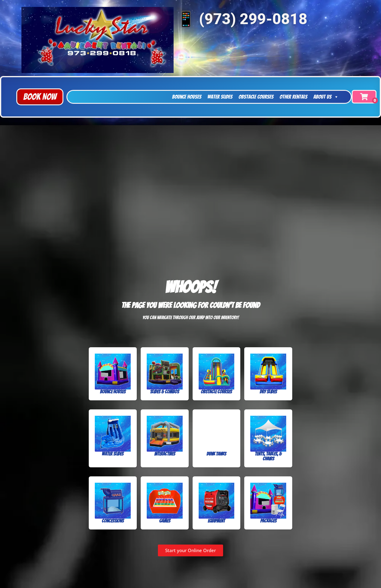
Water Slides (220, 97)
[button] (40, 97)
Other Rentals (293, 97)
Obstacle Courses (256, 97)
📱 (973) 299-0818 (242, 19)
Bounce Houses (187, 97)
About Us (326, 97)
